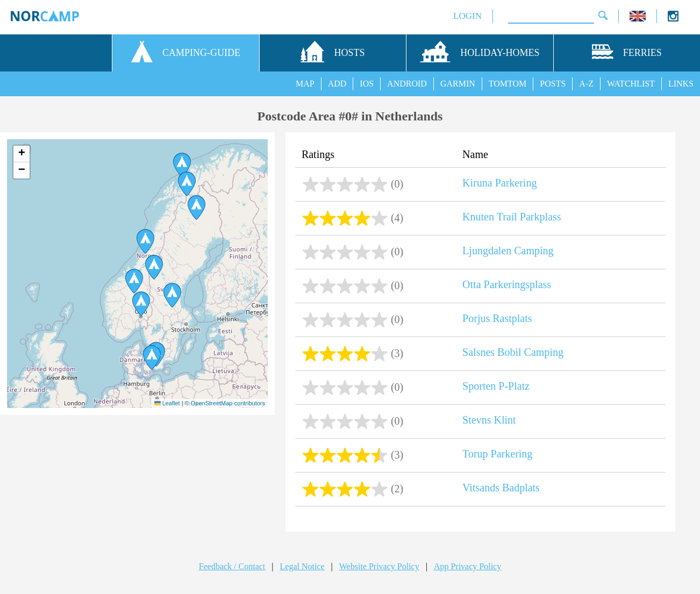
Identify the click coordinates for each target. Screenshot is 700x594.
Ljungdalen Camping (508, 251)
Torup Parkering (497, 454)
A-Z (586, 84)
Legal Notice (302, 566)
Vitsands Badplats (501, 488)
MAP (305, 84)
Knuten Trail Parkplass (512, 217)
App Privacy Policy (467, 566)
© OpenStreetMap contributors (225, 403)
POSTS (553, 84)
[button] (187, 184)
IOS (367, 84)
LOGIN (467, 16)
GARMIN (458, 84)
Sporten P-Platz (496, 386)
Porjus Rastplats (497, 318)
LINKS (681, 84)
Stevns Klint (489, 420)
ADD (337, 84)
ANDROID (407, 84)
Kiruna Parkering (499, 183)
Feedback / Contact (232, 566)
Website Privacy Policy (379, 566)
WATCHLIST (631, 84)
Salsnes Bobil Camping (513, 352)
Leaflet (167, 403)
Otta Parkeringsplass (507, 284)
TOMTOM (508, 84)
